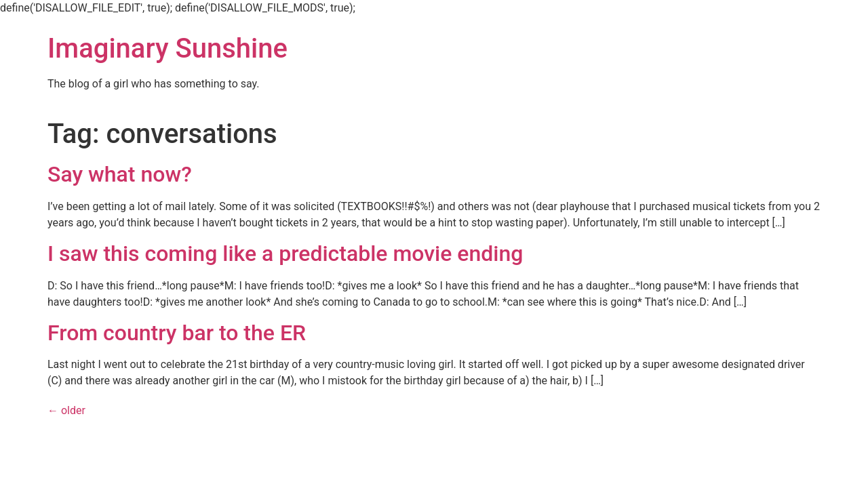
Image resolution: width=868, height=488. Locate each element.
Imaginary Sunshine (167, 48)
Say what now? (120, 174)
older (66, 410)
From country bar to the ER (177, 333)
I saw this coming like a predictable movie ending (285, 253)
